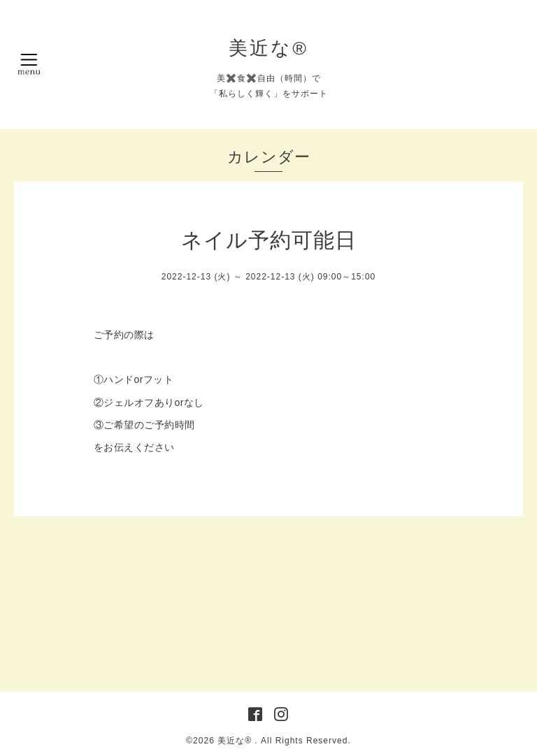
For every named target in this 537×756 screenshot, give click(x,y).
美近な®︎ (268, 48)
